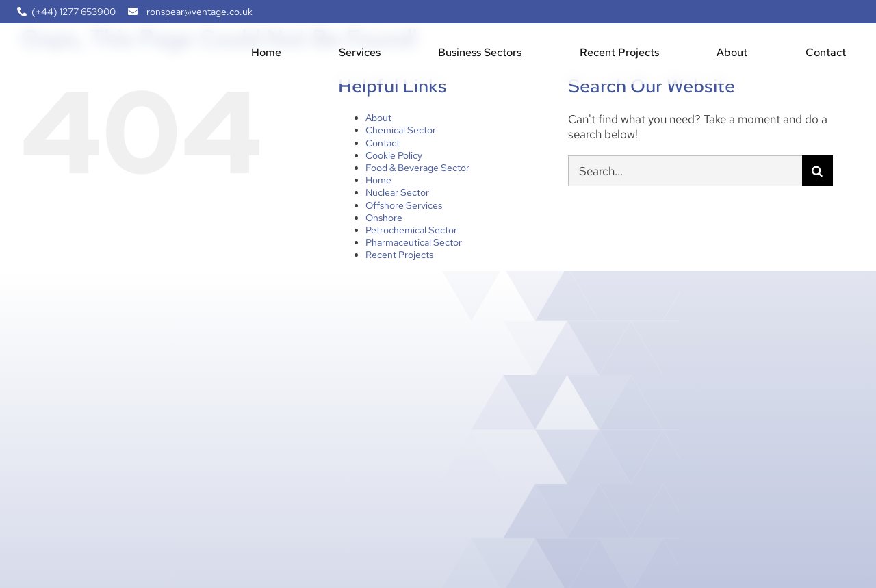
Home (378, 180)
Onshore (384, 218)
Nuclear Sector (397, 192)
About (378, 118)
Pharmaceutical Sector (414, 242)
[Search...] (685, 171)
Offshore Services (404, 205)
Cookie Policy (394, 155)
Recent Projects (399, 255)
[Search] (817, 171)
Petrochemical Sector (411, 230)
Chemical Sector (401, 130)
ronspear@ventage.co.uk (199, 12)
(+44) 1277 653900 (74, 12)
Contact (383, 143)
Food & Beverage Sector (417, 168)
